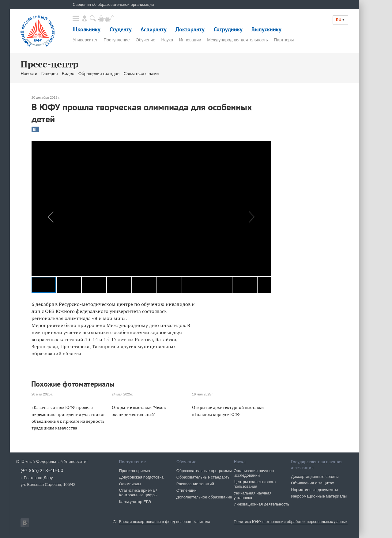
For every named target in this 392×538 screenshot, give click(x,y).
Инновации (190, 40)
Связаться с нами (141, 74)
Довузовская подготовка (141, 477)
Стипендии (187, 490)
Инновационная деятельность (262, 504)
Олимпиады (130, 484)
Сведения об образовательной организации (113, 4)
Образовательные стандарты (204, 477)
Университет (85, 40)
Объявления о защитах (312, 483)
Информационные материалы (319, 496)
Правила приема (134, 471)
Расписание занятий (195, 484)
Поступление (117, 40)
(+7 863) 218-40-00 (42, 470)
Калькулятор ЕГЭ (135, 502)
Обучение (145, 40)
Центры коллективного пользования (255, 484)
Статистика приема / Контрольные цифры (138, 493)
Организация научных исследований (254, 473)
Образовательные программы (204, 471)
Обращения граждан (99, 74)
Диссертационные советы (315, 477)
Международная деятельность (237, 40)
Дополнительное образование (204, 497)
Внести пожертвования (140, 522)
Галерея (50, 74)
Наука (167, 40)
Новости (29, 74)
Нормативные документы (314, 490)
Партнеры (284, 40)
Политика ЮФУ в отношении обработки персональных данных (291, 522)
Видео (68, 74)
